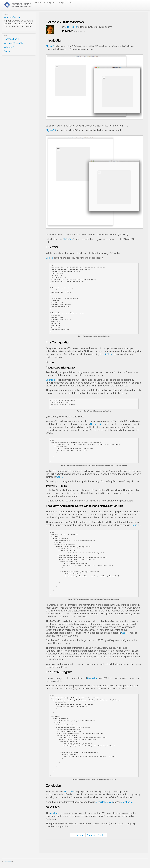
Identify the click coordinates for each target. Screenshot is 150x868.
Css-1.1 (49, 258)
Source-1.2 (96, 424)
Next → (102, 835)
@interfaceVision (104, 802)
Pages (62, 2)
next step (55, 813)
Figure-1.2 (51, 130)
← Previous (78, 835)
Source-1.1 (51, 380)
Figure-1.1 (51, 46)
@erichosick (127, 802)
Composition (11, 39)
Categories (50, 2)
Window (9, 47)
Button (8, 51)
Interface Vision (12, 17)
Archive (91, 835)
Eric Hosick (71, 27)
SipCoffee (68, 239)
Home (38, 2)
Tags (71, 2)
